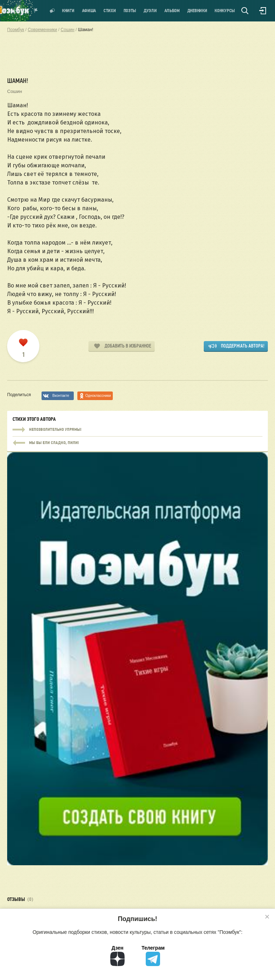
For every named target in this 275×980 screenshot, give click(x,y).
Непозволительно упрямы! (137, 430)
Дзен (117, 956)
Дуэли (150, 11)
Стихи (110, 11)
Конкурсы (225, 11)
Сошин (15, 91)
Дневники (197, 11)
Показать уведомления (36, 11)
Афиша (89, 11)
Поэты (130, 11)
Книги (68, 11)
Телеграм (153, 956)
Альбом (172, 11)
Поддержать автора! (243, 346)
